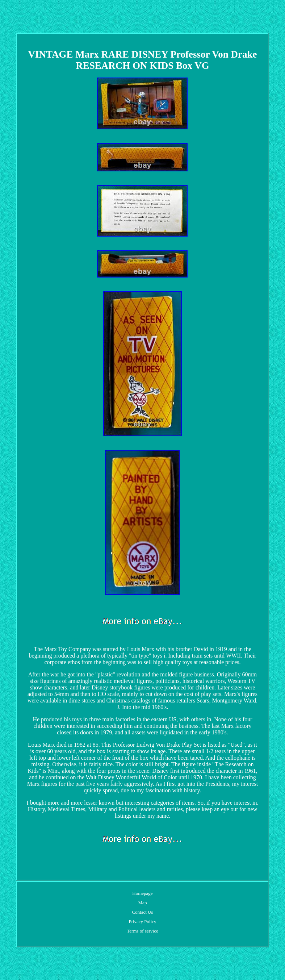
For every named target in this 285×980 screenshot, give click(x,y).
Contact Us (142, 912)
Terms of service (142, 931)
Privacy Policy (142, 921)
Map (143, 903)
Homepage (142, 893)
